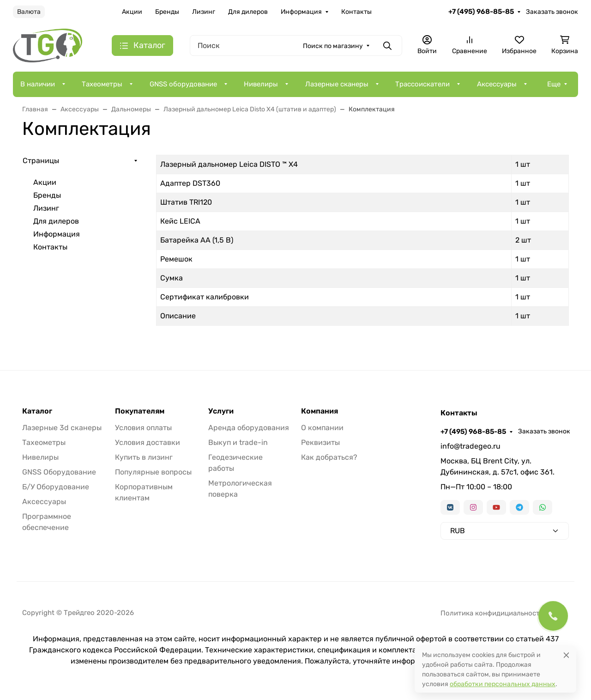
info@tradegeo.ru (470, 446)
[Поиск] (296, 46)
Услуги (221, 411)
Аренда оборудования (249, 428)
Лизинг (204, 12)
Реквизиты (320, 442)
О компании (322, 428)
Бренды (167, 12)
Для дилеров (248, 12)
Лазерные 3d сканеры (62, 428)
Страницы (41, 161)
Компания (320, 411)
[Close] (566, 655)
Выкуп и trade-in (238, 442)
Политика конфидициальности (492, 613)
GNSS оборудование (183, 84)
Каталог (37, 411)
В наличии (38, 84)
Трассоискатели (422, 84)
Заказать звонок (552, 12)
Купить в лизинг (144, 457)
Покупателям (140, 411)
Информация (301, 12)
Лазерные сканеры (337, 84)
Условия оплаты (143, 428)
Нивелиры (261, 84)
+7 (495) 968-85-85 (481, 12)
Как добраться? (329, 457)
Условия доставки (148, 442)
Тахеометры (102, 84)
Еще (554, 84)
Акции (132, 12)
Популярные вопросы (153, 472)
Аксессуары (497, 84)
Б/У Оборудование (56, 487)
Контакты (356, 12)
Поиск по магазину (333, 46)
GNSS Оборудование (59, 472)
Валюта (29, 12)
